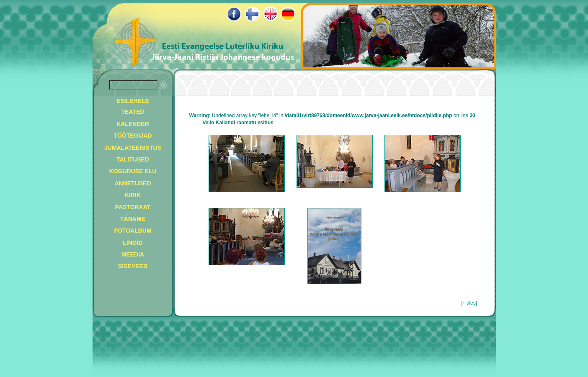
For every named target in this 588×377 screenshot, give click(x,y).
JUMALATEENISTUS (133, 148)
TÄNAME (133, 219)
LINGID (133, 243)
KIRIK (133, 195)
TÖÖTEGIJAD (133, 136)
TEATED (133, 112)
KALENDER (133, 124)
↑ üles (469, 303)
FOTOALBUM (133, 231)
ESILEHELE (133, 101)
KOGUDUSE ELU (133, 171)
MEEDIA (133, 254)
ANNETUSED (133, 183)
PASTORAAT (133, 207)
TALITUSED (133, 159)
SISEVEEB (133, 266)
